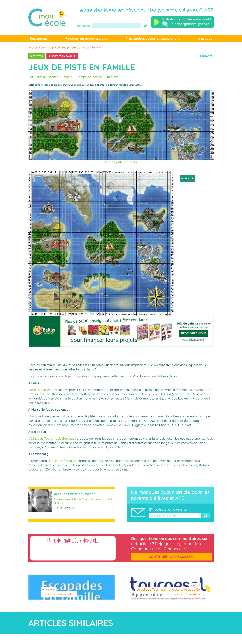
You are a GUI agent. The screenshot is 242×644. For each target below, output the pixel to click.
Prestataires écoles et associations (153, 38)
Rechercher (84, 26)
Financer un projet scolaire (87, 38)
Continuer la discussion (172, 557)
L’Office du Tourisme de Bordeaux (52, 438)
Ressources (39, 38)
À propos (205, 38)
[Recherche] (145, 26)
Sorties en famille (63, 56)
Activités (37, 56)
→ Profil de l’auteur (65, 508)
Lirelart (33, 416)
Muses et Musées (40, 390)
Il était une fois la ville (63, 461)
